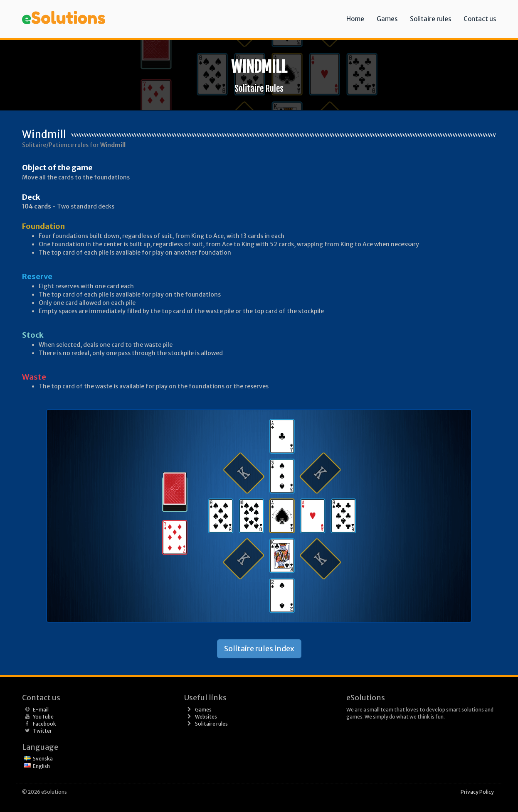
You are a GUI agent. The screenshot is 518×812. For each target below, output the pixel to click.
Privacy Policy (477, 792)
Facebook (44, 724)
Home (355, 19)
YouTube (43, 717)
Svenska (43, 759)
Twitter (42, 731)
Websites (206, 717)
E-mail (41, 710)
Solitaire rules (430, 19)
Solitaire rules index (259, 649)
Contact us (480, 19)
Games (387, 19)
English (41, 766)
